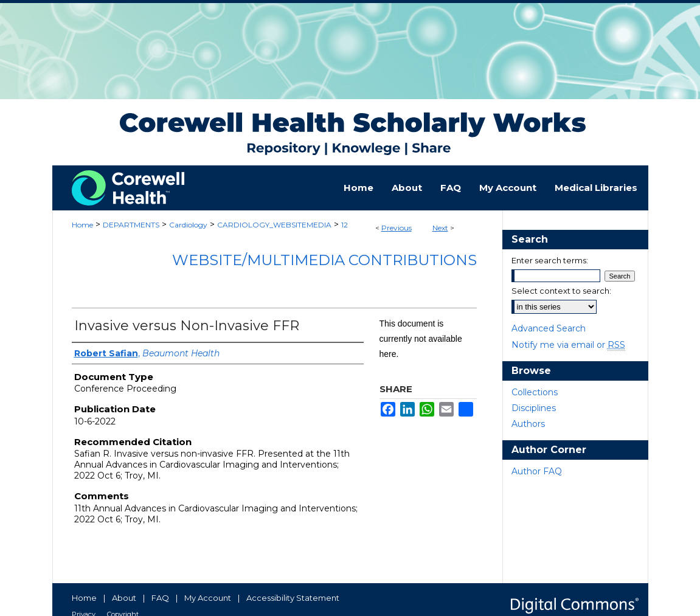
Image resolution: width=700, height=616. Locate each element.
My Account (208, 598)
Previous (397, 228)
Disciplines (534, 408)
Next (440, 228)
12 (345, 225)
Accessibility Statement (293, 598)
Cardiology (188, 225)
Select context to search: (561, 291)
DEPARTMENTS (131, 225)
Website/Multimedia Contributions (324, 260)
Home (82, 225)
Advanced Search (549, 328)
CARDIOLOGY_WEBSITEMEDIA (274, 225)
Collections (535, 392)
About (124, 598)
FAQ (160, 598)
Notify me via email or (568, 345)
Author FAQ (537, 471)
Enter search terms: (550, 260)
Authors (528, 424)
